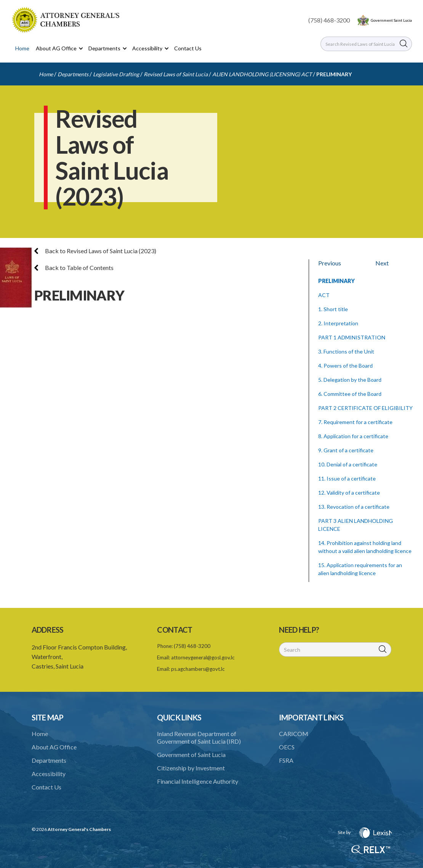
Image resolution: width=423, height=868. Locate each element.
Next (382, 263)
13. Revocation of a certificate (354, 507)
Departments (73, 74)
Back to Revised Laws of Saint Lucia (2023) (95, 251)
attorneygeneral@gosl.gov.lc (203, 657)
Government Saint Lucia (391, 20)
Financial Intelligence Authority (198, 781)
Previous (330, 263)
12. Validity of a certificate (349, 493)
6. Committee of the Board (350, 394)
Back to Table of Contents (74, 268)
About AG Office (54, 747)
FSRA (286, 760)
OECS (287, 747)
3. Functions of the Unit (346, 351)
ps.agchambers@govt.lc (198, 669)
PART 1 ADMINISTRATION (352, 337)
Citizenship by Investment (191, 768)
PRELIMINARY (334, 74)
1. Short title (333, 309)
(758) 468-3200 (329, 20)
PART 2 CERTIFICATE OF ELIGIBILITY (365, 408)
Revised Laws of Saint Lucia (176, 74)
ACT (324, 295)
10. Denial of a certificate (348, 464)
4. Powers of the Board (345, 366)
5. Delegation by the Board (350, 380)
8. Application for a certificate (353, 436)
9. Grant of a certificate (346, 450)
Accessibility (49, 774)
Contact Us (188, 48)
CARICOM (294, 734)
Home (22, 48)
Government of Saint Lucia (191, 755)
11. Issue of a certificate (347, 478)
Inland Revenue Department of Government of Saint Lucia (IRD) (199, 737)
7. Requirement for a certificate (355, 422)
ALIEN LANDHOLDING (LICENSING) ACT (262, 74)
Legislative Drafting (116, 74)
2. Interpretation (338, 323)
